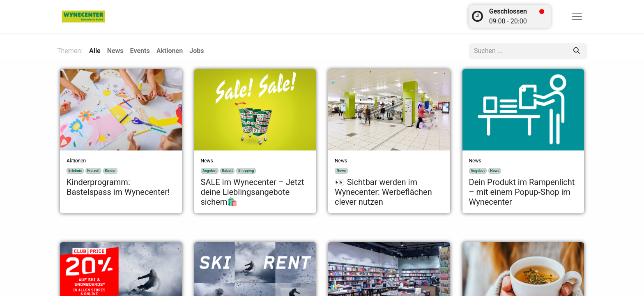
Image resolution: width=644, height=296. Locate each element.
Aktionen (76, 161)
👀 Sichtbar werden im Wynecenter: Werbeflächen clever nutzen (383, 192)
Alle (95, 51)
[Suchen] (577, 51)
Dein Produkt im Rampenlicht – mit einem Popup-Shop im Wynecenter (522, 192)
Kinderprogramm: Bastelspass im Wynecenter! (118, 187)
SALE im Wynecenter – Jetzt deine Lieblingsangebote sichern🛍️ (253, 192)
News (207, 161)
